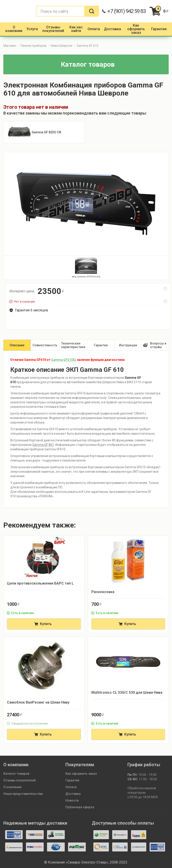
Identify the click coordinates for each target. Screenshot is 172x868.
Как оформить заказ (81, 774)
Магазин (10, 46)
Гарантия (72, 780)
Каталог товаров (16, 774)
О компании (12, 787)
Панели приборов (33, 46)
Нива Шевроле (61, 46)
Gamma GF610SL (64, 360)
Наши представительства (23, 794)
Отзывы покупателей (19, 780)
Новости (72, 800)
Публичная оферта (80, 807)
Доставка (73, 794)
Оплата (71, 787)
